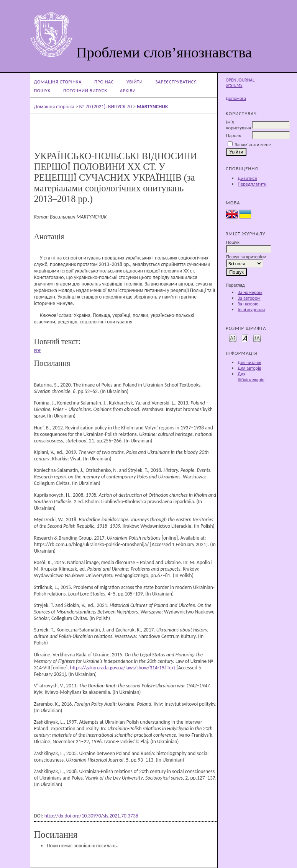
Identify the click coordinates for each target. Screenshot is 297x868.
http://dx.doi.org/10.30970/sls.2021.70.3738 (91, 816)
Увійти (135, 82)
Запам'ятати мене (253, 144)
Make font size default (245, 338)
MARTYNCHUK (153, 107)
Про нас (104, 82)
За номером (250, 292)
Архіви (128, 91)
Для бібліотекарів (251, 377)
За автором (249, 298)
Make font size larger (257, 338)
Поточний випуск (85, 91)
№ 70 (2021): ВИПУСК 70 (105, 107)
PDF (38, 351)
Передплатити (252, 184)
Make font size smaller (233, 338)
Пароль (234, 135)
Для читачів (249, 362)
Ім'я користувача (239, 125)
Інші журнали (251, 309)
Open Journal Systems (240, 83)
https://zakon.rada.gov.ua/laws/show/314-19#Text (123, 668)
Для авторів (249, 368)
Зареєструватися (176, 82)
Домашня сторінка (58, 82)
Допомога (236, 98)
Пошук (42, 91)
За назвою (248, 304)
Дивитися (247, 178)
